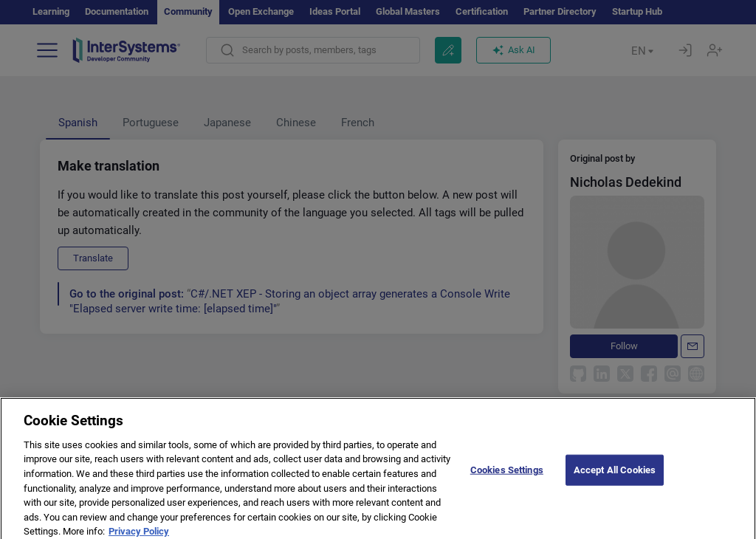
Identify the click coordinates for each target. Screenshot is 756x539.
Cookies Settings (507, 477)
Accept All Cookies (615, 477)
